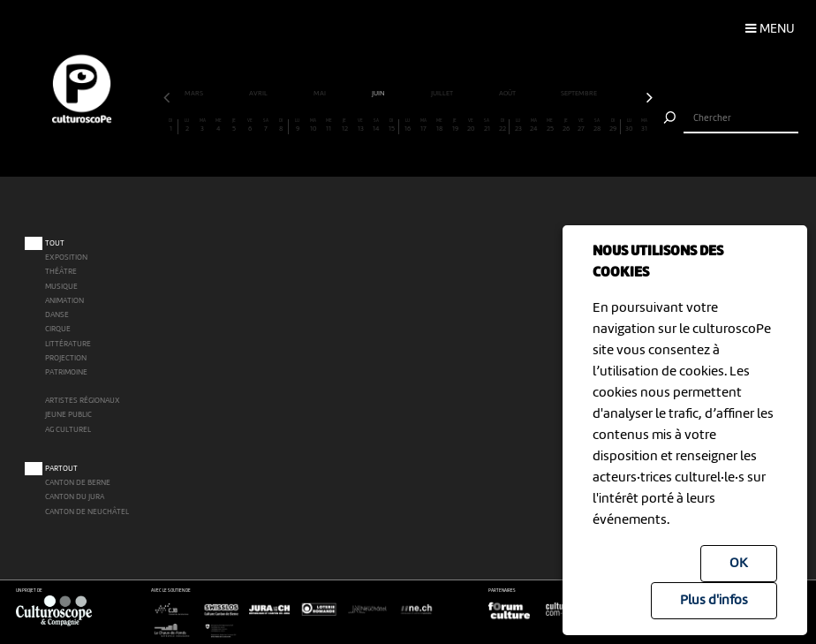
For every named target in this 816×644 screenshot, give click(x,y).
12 (345, 126)
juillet (443, 94)
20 (471, 126)
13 (361, 126)
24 (535, 126)
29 (613, 126)
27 (582, 126)
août (508, 94)
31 (645, 126)
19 (455, 126)
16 (408, 126)
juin (379, 94)
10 (313, 126)
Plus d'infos (714, 601)
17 (423, 126)
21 (487, 126)
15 (392, 126)
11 (329, 126)
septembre (580, 94)
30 (629, 126)
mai (321, 94)
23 (519, 126)
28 (597, 126)
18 (439, 126)
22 (502, 126)
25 (550, 126)
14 (377, 126)
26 (566, 126)
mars (195, 94)
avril (259, 94)
